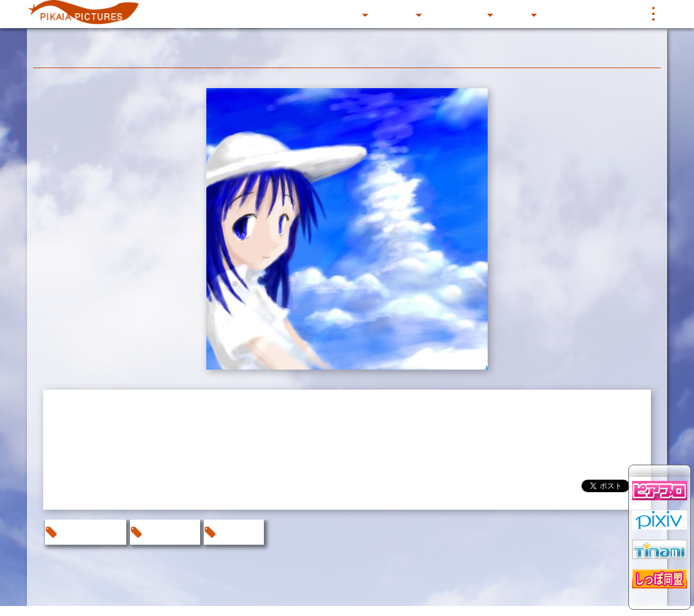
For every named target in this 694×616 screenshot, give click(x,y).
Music (516, 13)
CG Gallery (337, 13)
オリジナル (170, 532)
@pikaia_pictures (529, 489)
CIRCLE (396, 13)
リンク (620, 13)
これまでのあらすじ (257, 13)
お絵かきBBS (91, 532)
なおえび (239, 532)
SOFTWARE (458, 13)
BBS (585, 13)
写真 (555, 13)
